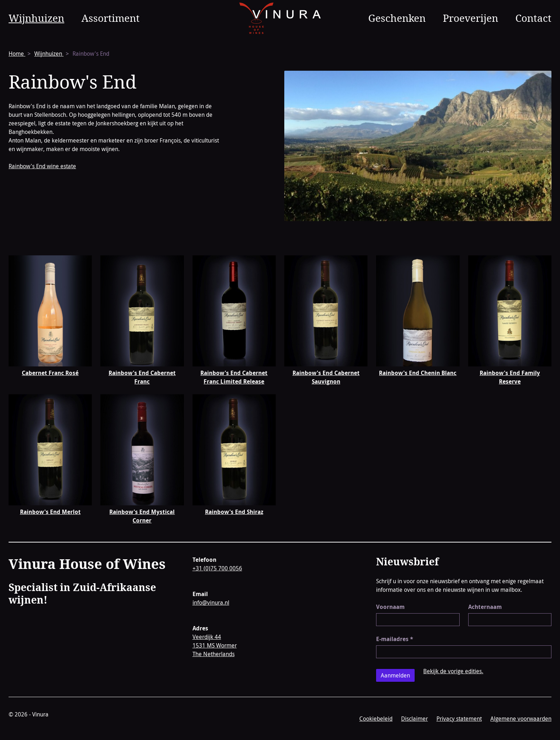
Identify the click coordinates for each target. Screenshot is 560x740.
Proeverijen (471, 18)
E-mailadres (395, 639)
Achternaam (485, 607)
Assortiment (111, 18)
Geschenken (397, 18)
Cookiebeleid (376, 719)
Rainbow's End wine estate (42, 166)
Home (17, 54)
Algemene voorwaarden (521, 719)
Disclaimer (414, 719)
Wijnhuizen (36, 18)
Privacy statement (459, 719)
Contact (533, 18)
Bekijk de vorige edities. (453, 671)
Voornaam (390, 607)
